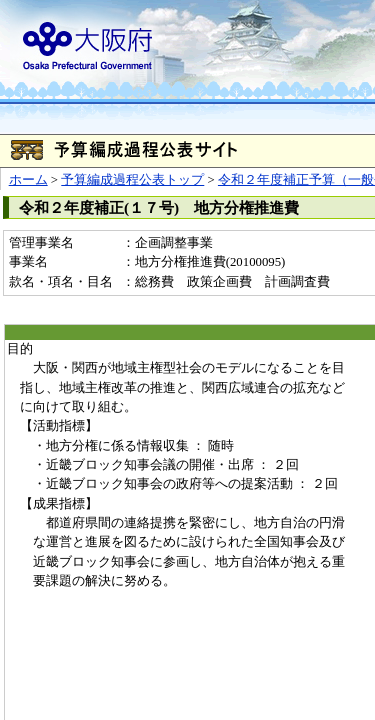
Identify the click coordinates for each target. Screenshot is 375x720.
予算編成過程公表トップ (132, 180)
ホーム (28, 180)
